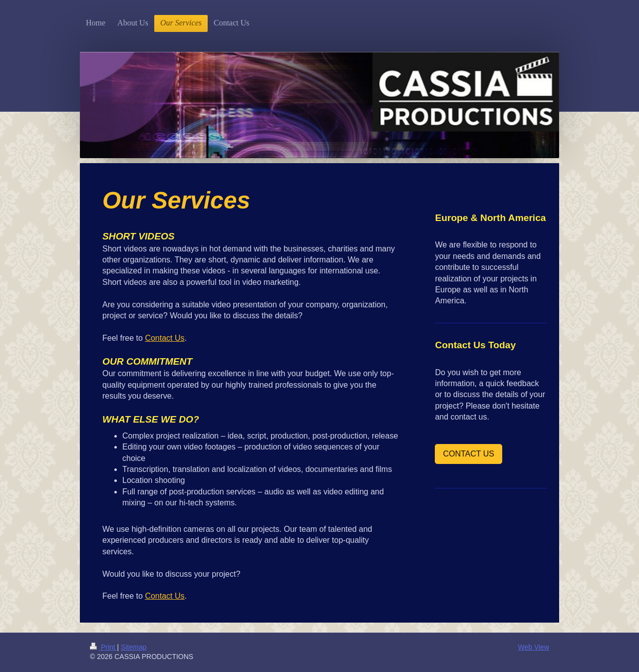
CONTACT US (469, 454)
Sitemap (134, 647)
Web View (533, 647)
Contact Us (164, 338)
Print (104, 647)
